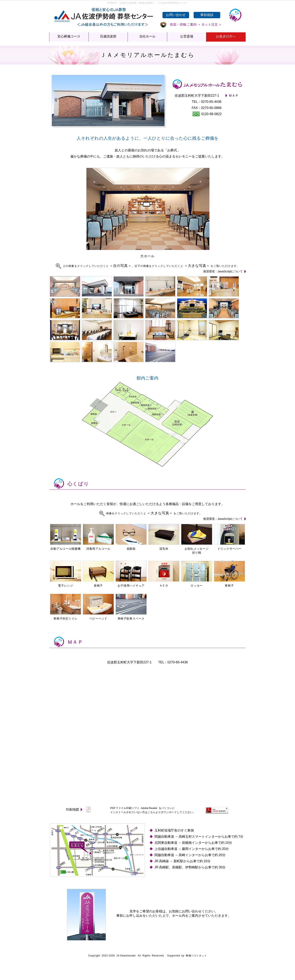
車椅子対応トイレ (66, 617)
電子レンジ (66, 584)
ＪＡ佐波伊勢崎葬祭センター (102, 12)
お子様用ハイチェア (131, 584)
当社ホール (147, 36)
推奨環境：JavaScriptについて (225, 271)
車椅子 (229, 584)
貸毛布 (164, 547)
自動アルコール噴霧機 (66, 547)
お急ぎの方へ (226, 36)
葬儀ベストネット (196, 956)
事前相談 (207, 15)
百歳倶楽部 (108, 36)
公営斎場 (187, 36)
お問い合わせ (176, 15)
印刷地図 (79, 809)
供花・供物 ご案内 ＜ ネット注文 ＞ (191, 24)
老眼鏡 (131, 547)
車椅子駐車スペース (131, 617)
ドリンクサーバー (229, 547)
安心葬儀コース (69, 36)
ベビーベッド (98, 617)
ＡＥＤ (164, 584)
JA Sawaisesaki (126, 956)
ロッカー (197, 584)
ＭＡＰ (234, 96)
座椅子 (98, 584)
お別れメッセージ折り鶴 (197, 549)
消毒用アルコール (98, 547)
